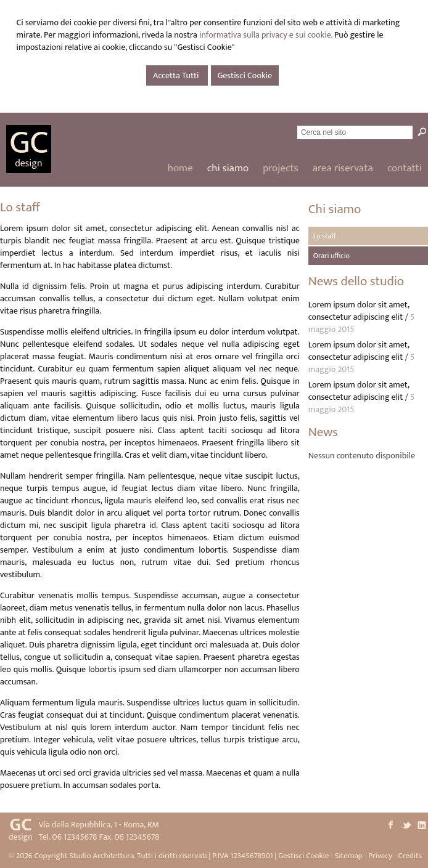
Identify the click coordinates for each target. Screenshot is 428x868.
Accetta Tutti (177, 75)
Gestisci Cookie (245, 75)
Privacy (380, 856)
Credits (410, 856)
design (28, 164)
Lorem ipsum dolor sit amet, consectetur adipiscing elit (359, 311)
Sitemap (349, 856)
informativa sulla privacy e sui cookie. (266, 35)
